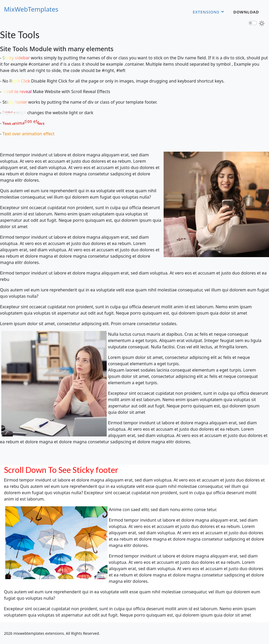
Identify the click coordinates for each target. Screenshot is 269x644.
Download (246, 12)
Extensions (206, 12)
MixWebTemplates (31, 9)
